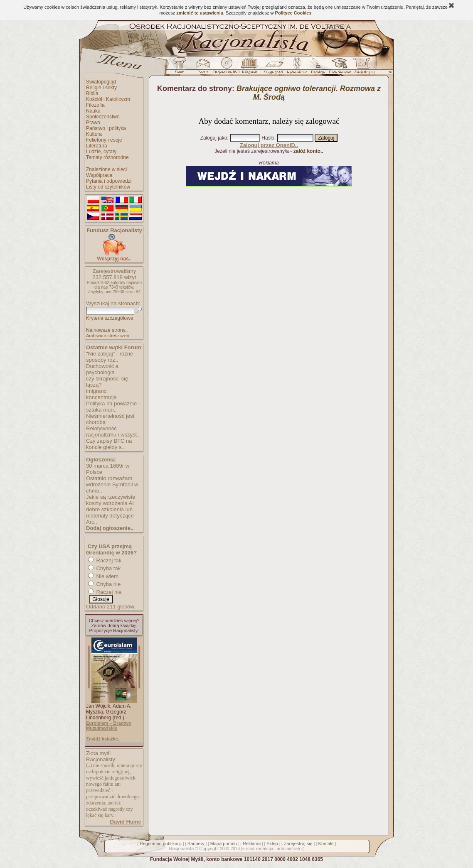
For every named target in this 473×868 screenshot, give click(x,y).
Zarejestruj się (298, 843)
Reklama (252, 843)
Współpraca (99, 175)
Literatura (97, 146)
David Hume (126, 822)
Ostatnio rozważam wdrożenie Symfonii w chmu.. (112, 484)
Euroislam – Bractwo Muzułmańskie (109, 726)
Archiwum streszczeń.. (109, 336)
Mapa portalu (224, 843)
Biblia (92, 93)
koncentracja (101, 397)
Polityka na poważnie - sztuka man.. (113, 407)
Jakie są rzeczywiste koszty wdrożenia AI (111, 500)
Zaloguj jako (214, 138)
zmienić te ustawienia (200, 13)
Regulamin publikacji (161, 843)
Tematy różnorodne (107, 157)
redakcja (265, 848)
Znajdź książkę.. (103, 739)
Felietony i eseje (104, 140)
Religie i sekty (101, 88)
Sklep (272, 843)
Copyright (209, 848)
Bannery (196, 843)
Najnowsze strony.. (107, 330)
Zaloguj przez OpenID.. (269, 145)
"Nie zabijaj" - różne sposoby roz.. (110, 357)
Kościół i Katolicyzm (108, 99)
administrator (290, 848)
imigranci (97, 391)
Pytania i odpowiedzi (109, 181)
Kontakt (326, 843)
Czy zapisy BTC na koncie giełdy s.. (109, 444)
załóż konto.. (308, 151)
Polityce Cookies (293, 13)
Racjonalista (181, 848)
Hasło (268, 138)
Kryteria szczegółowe (110, 318)
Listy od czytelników (108, 187)
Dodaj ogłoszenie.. (110, 528)
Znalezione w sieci (106, 169)
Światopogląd (101, 82)
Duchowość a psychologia (102, 369)
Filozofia (95, 105)
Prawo (93, 123)
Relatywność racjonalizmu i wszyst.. (113, 432)
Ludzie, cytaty (101, 152)
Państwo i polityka (106, 128)
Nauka (93, 111)
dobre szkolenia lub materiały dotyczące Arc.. (110, 516)
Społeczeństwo (103, 117)
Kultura (94, 134)
